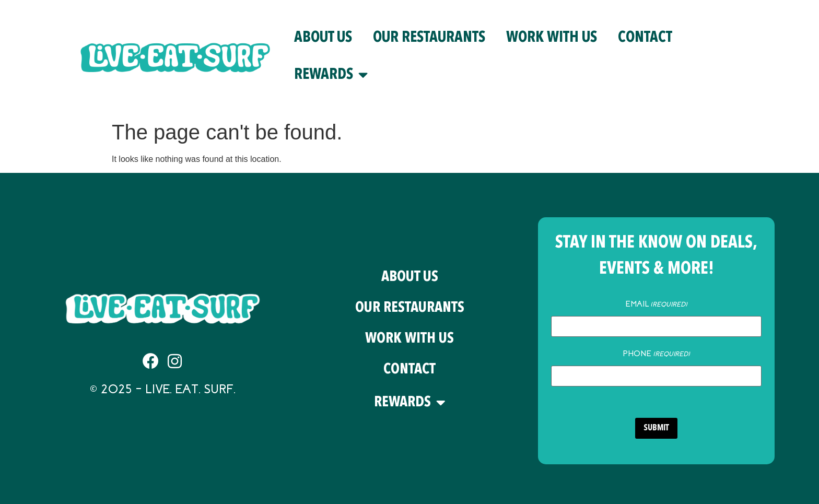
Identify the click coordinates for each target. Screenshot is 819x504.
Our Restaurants (429, 38)
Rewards (331, 75)
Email (656, 304)
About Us (323, 38)
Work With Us (552, 38)
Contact (645, 38)
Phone (656, 354)
